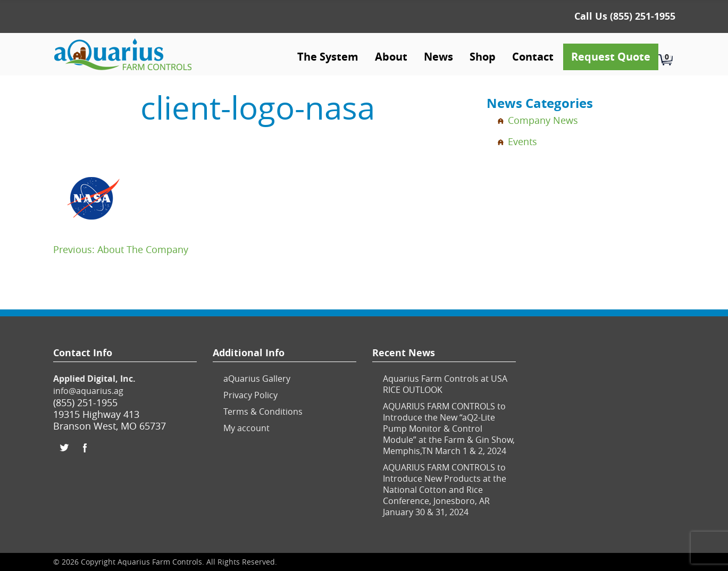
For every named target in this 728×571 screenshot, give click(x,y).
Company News (543, 120)
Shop (483, 57)
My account (246, 428)
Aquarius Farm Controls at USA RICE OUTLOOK (445, 384)
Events (522, 141)
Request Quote (611, 57)
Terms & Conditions (263, 412)
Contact (533, 57)
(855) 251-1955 (643, 16)
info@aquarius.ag (88, 391)
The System (328, 57)
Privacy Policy (250, 395)
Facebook (85, 448)
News (438, 57)
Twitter (64, 448)
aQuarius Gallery (257, 379)
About (391, 57)
